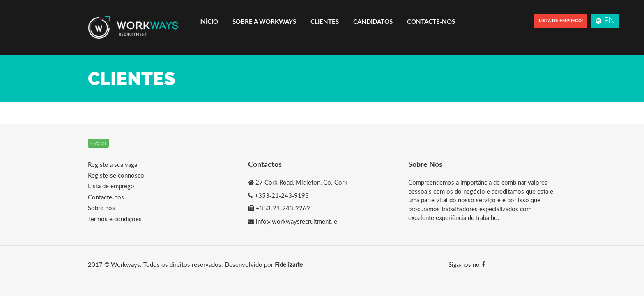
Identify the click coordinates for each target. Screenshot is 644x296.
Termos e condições (115, 219)
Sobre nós (101, 208)
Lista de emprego (111, 186)
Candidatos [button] (373, 21)
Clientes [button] (325, 21)
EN (605, 20)
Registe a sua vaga (113, 164)
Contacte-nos (431, 21)
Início (209, 21)
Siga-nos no (467, 264)
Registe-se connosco (116, 175)
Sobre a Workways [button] (264, 21)
